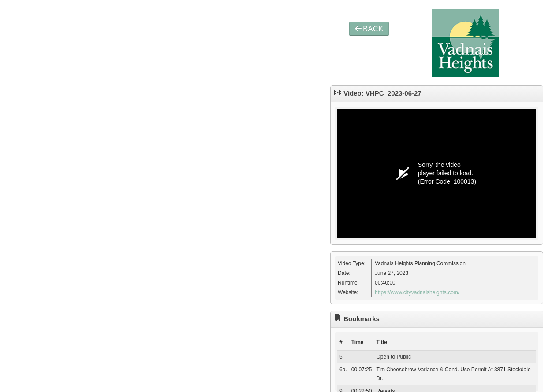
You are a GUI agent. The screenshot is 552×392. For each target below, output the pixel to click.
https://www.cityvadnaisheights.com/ (417, 292)
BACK (369, 29)
